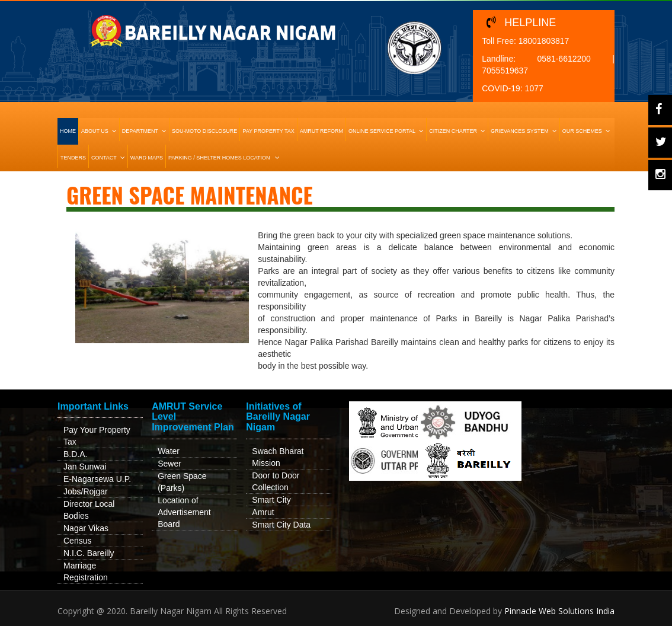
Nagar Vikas (86, 528)
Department (145, 131)
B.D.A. (75, 454)
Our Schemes (588, 131)
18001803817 (544, 41)
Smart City (271, 500)
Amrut (263, 512)
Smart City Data (281, 525)
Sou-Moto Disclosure (204, 131)
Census (77, 541)
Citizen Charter (458, 131)
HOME (68, 131)
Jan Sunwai (85, 467)
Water (169, 451)
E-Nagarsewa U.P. (97, 479)
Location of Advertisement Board (184, 512)
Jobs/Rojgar (86, 491)
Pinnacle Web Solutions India (559, 611)
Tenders (73, 158)
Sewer (169, 464)
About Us (100, 131)
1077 (534, 88)
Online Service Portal (387, 131)
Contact (109, 158)
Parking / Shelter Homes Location (225, 158)
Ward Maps (147, 158)
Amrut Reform (321, 131)
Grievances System (525, 131)
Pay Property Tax (268, 131)
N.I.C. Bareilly (89, 553)
